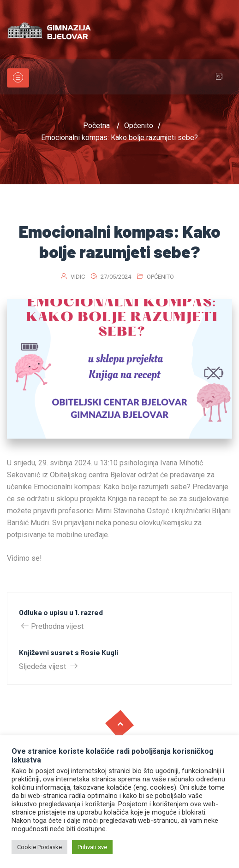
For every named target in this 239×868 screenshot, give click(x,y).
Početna (96, 126)
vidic (78, 277)
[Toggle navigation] (18, 78)
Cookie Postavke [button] (39, 847)
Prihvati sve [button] (92, 847)
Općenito (160, 277)
